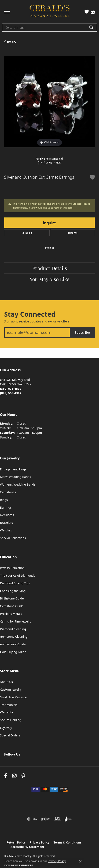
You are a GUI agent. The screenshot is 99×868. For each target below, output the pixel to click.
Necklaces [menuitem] (7, 515)
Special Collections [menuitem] (13, 538)
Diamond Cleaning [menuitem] (13, 629)
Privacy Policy (40, 842)
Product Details (50, 268)
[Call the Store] (11, 389)
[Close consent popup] (80, 861)
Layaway (6, 728)
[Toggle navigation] (7, 12)
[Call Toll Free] (11, 393)
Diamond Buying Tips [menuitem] (15, 583)
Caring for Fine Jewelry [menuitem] (16, 621)
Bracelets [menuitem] (6, 523)
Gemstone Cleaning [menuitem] (14, 637)
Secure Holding (11, 720)
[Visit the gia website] (32, 819)
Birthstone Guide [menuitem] (12, 598)
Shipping (27, 233)
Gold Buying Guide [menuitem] (13, 652)
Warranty (6, 712)
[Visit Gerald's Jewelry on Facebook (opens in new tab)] (6, 776)
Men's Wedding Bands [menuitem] (16, 477)
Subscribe (82, 332)
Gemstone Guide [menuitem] (12, 606)
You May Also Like (49, 279)
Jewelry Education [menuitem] (12, 568)
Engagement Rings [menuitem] (13, 469)
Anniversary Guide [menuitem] (13, 644)
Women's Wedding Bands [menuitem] (18, 484)
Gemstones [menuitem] (8, 492)
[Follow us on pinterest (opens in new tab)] (23, 776)
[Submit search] (92, 27)
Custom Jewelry (11, 689)
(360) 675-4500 (50, 163)
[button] (87, 12)
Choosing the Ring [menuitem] (13, 591)
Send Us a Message (13, 697)
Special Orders (10, 735)
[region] (49, 102)
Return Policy (16, 842)
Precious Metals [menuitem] (11, 614)
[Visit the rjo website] (57, 819)
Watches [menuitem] (6, 530)
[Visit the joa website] (68, 819)
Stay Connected (30, 314)
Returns (73, 233)
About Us (6, 682)
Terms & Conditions (67, 842)
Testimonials (9, 705)
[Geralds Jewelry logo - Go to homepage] (50, 12)
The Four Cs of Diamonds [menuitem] (18, 576)
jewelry (12, 42)
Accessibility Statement (27, 847)
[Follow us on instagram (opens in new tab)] (14, 776)
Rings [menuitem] (4, 500)
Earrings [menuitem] (6, 507)
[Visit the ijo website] (46, 819)
